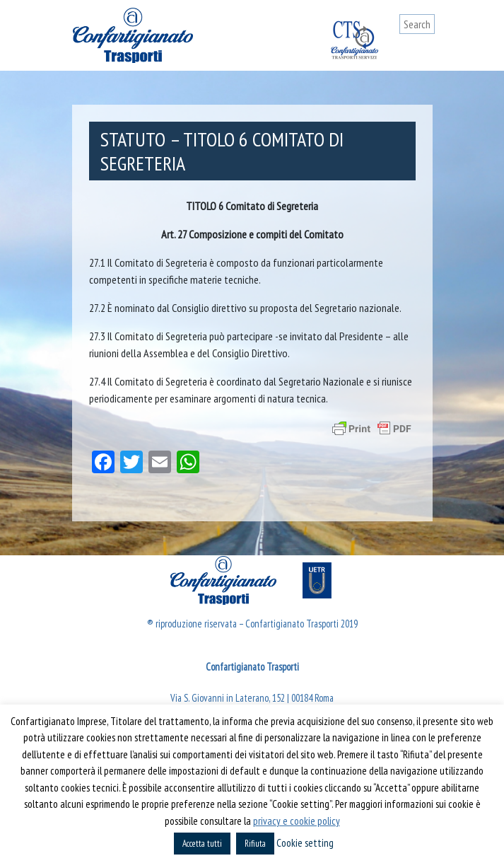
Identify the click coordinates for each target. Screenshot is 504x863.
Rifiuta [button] (255, 844)
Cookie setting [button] (305, 843)
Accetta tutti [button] (202, 844)
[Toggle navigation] (424, 51)
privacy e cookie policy (297, 821)
